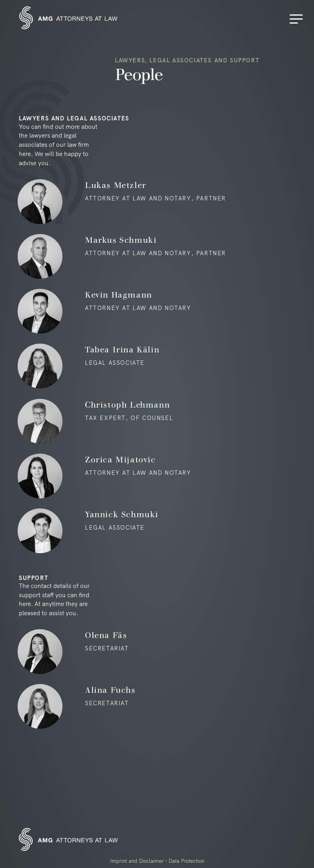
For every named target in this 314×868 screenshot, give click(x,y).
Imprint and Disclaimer (137, 861)
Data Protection (186, 861)
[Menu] (298, 19)
